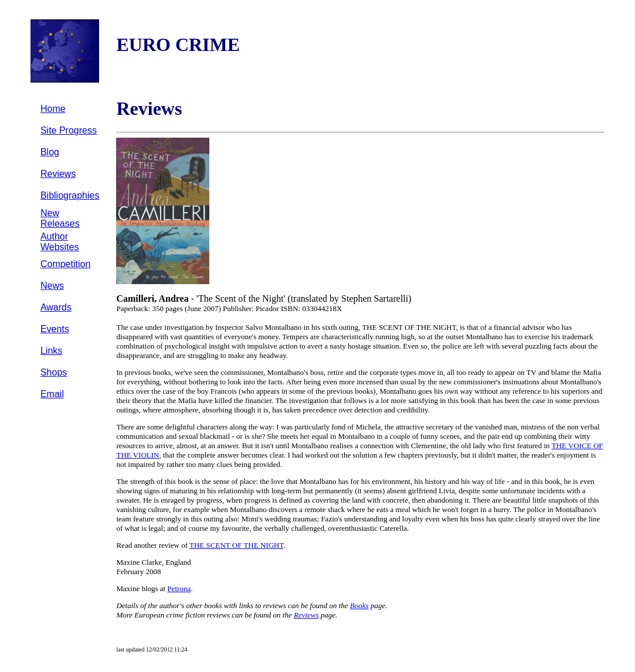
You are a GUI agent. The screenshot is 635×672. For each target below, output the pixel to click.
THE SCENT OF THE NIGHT (236, 545)
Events (55, 329)
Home (53, 109)
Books (359, 606)
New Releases (60, 218)
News (52, 286)
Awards (56, 307)
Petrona (179, 589)
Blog (50, 152)
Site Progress (69, 130)
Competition (65, 264)
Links (51, 351)
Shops (54, 372)
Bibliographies (70, 195)
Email (52, 394)
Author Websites (60, 242)
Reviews (58, 174)
